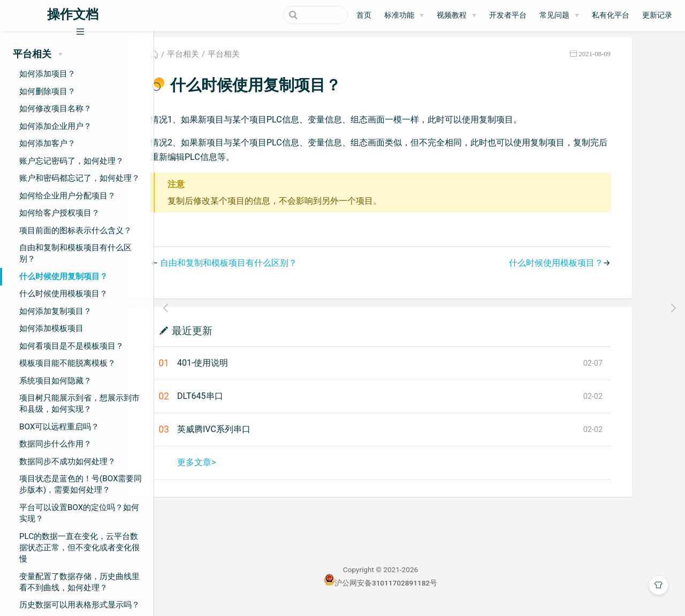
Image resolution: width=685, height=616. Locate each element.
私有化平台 (611, 15)
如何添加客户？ (47, 143)
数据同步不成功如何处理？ (67, 461)
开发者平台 (508, 15)
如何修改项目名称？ (55, 109)
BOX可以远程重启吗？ (59, 427)
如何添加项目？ (47, 74)
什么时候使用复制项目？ (63, 276)
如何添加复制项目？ (55, 311)
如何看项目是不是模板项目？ (71, 346)
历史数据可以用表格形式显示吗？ (79, 605)
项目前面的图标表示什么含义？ (75, 230)
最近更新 (231, 337)
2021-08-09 (634, 61)
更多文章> (235, 469)
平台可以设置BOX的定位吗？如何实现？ (79, 513)
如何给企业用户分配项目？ (67, 196)
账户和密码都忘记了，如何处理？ (79, 178)
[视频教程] (456, 16)
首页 (364, 15)
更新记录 (657, 15)
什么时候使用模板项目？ (63, 294)
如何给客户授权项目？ (59, 213)
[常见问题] (559, 16)
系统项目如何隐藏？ (55, 381)
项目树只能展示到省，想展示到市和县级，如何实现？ (79, 403)
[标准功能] (404, 16)
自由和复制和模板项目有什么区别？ (75, 253)
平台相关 (222, 61)
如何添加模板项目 (51, 328)
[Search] (294, 15)
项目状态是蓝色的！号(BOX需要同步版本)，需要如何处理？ (81, 484)
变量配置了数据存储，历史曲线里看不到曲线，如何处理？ (79, 582)
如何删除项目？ (47, 91)
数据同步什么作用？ (55, 444)
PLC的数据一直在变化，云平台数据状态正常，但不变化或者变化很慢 (79, 548)
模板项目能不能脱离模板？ (67, 363)
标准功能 (399, 15)
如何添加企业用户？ (55, 126)
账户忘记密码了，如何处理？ (71, 161)
